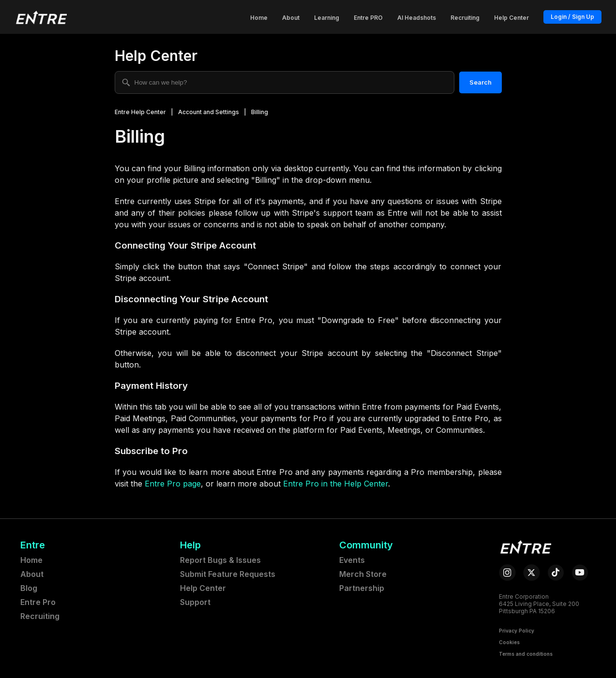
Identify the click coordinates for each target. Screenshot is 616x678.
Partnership (362, 588)
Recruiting (465, 18)
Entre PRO (368, 18)
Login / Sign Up (572, 17)
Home (259, 18)
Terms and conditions (526, 654)
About (291, 18)
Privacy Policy (517, 631)
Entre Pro (38, 602)
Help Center (511, 18)
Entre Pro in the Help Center (336, 484)
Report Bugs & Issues (220, 560)
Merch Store (363, 574)
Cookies (509, 642)
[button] (41, 17)
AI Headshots (417, 18)
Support (195, 602)
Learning (327, 18)
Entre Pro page (173, 484)
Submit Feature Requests (228, 574)
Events (352, 560)
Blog (29, 588)
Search (481, 82)
